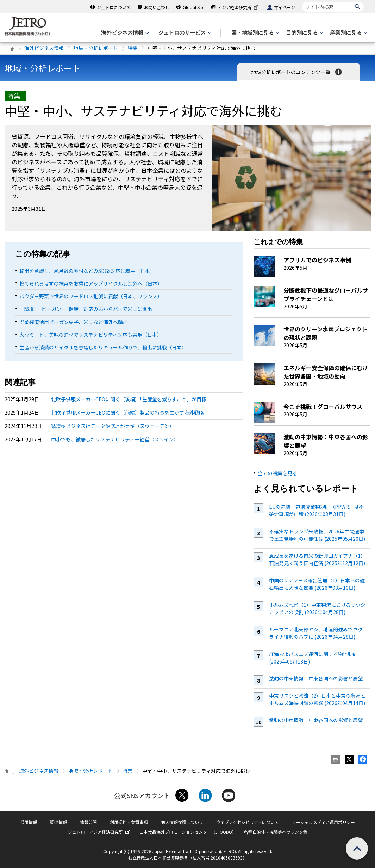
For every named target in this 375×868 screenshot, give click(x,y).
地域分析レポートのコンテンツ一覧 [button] (297, 72)
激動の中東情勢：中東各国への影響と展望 (316, 678)
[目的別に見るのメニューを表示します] (304, 33)
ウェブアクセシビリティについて (248, 822)
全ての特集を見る (277, 473)
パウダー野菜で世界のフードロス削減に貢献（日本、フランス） (91, 296)
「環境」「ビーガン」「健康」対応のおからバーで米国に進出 (86, 309)
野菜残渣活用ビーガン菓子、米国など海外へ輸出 (74, 322)
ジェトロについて (114, 7)
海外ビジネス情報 (44, 48)
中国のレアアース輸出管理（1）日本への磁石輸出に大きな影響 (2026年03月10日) (317, 584)
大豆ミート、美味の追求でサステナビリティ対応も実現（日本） (91, 335)
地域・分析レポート (96, 48)
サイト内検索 (302, 2)
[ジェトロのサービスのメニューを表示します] (184, 33)
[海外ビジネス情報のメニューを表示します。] (124, 33)
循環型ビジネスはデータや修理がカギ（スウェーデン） (113, 426)
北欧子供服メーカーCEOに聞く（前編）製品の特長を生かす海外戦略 (127, 412)
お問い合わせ (157, 7)
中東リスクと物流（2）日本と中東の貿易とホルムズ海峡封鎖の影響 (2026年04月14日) (317, 699)
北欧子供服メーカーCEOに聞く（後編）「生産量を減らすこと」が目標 (129, 399)
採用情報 (29, 822)
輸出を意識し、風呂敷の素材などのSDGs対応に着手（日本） (87, 271)
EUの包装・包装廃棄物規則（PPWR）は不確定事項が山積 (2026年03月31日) (316, 510)
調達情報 (58, 822)
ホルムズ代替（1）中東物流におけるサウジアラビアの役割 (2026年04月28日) (317, 608)
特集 (133, 48)
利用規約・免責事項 (129, 822)
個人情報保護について (182, 822)
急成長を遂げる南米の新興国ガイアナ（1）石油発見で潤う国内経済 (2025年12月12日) (317, 559)
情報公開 (88, 822)
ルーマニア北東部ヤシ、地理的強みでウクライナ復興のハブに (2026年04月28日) (316, 633)
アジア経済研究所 (239, 7)
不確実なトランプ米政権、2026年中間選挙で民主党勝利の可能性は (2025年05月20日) (317, 535)
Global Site (193, 7)
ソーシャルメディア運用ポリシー (323, 822)
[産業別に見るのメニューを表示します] (348, 33)
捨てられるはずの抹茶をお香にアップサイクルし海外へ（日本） (91, 283)
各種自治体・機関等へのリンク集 (276, 832)
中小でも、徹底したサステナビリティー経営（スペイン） (115, 439)
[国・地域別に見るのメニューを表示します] (255, 33)
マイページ (285, 7)
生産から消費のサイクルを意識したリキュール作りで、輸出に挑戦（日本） (103, 347)
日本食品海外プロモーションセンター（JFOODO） (188, 832)
